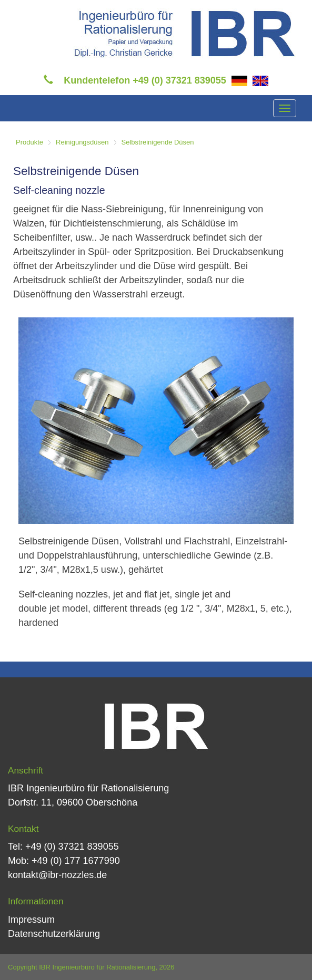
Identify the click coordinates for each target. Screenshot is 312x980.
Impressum (31, 920)
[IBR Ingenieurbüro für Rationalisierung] (184, 32)
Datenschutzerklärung (54, 934)
